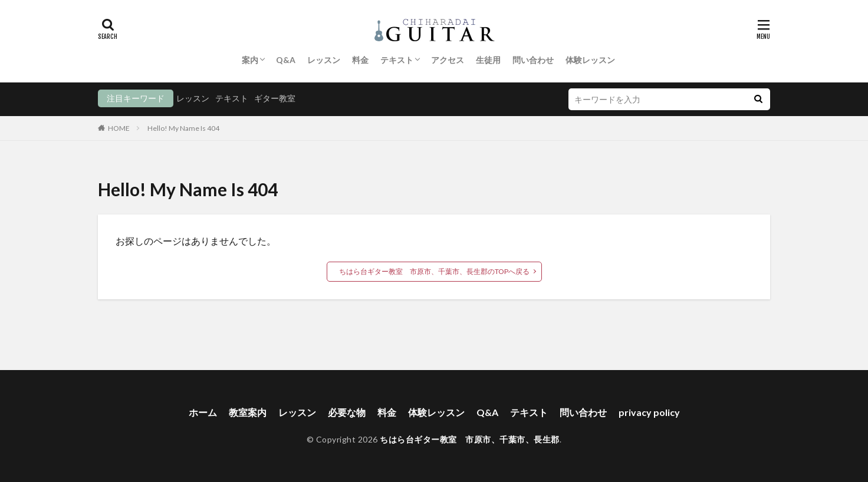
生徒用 (488, 60)
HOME (119, 128)
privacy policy (649, 412)
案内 (250, 60)
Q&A (286, 60)
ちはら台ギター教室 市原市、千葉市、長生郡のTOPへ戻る (434, 271)
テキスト (397, 60)
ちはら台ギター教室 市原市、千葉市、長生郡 (470, 439)
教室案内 (248, 412)
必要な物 (347, 412)
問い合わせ (533, 60)
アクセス (448, 60)
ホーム (203, 412)
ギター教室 (275, 98)
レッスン (324, 60)
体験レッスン (590, 60)
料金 (360, 60)
